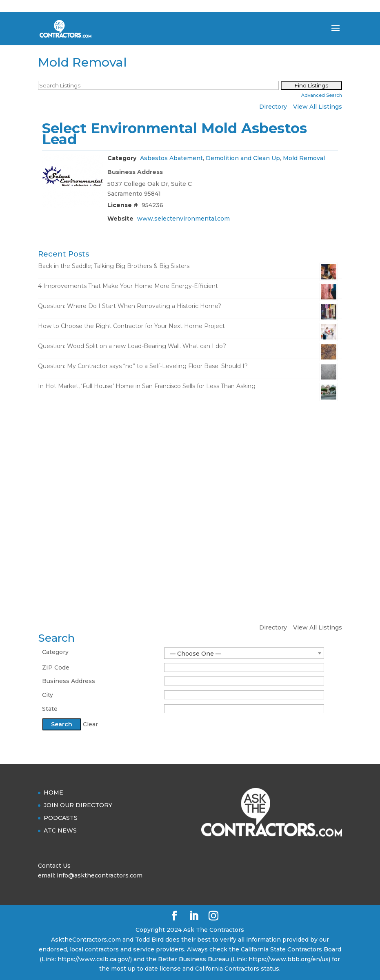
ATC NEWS (60, 830)
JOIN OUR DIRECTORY (78, 805)
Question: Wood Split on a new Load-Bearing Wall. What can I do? (132, 346)
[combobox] (244, 653)
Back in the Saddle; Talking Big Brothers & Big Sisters (114, 266)
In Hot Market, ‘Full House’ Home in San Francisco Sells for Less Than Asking (147, 386)
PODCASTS (61, 818)
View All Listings (318, 107)
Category (55, 652)
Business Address (69, 681)
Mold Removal (304, 158)
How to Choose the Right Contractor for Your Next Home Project (131, 326)
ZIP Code (56, 667)
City (48, 695)
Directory (273, 107)
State (50, 709)
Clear (90, 724)
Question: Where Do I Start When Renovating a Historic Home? (130, 306)
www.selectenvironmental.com (183, 219)
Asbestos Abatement (171, 158)
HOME (53, 792)
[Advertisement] (190, 469)
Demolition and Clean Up (243, 158)
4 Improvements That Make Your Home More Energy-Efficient (128, 286)
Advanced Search (322, 95)
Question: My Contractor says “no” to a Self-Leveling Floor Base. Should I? (143, 366)
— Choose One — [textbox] (196, 654)
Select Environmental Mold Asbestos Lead (174, 134)
